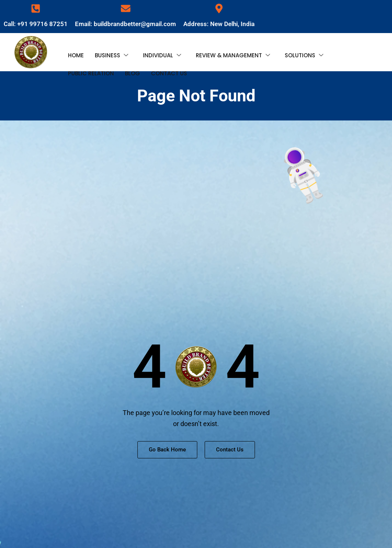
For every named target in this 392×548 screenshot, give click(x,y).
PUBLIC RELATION (91, 68)
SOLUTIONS (304, 54)
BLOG (132, 68)
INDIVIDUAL (162, 54)
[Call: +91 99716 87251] (36, 8)
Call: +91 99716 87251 (36, 24)
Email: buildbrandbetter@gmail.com (125, 24)
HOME (76, 53)
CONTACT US (169, 68)
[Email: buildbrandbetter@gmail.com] (126, 8)
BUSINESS (112, 54)
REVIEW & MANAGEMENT (233, 54)
